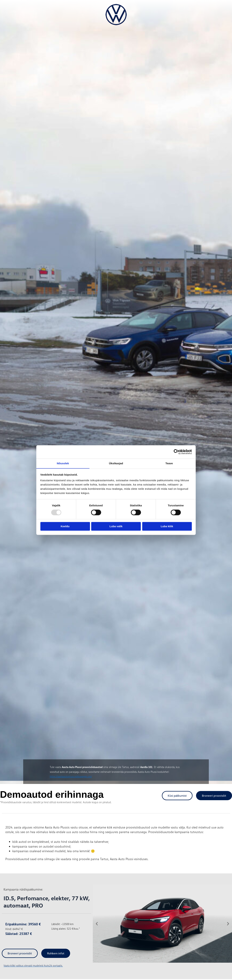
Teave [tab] (169, 463)
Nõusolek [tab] (63, 463)
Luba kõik (167, 526)
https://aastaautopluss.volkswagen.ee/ (71, 776)
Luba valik (116, 526)
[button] (97, 924)
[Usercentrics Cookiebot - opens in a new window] (176, 452)
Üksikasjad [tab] (116, 463)
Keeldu (65, 526)
